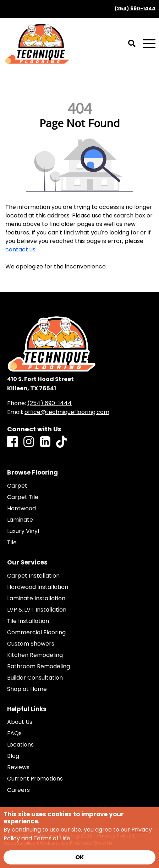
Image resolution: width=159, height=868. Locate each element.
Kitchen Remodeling (35, 655)
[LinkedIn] (45, 442)
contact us (20, 249)
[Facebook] (12, 442)
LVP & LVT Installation (37, 610)
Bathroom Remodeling (39, 666)
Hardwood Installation (38, 587)
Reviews (18, 767)
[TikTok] (61, 442)
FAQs (14, 733)
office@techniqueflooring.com (67, 412)
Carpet (17, 486)
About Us (20, 722)
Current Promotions (35, 779)
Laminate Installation (36, 598)
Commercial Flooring (36, 632)
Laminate (20, 520)
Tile (12, 543)
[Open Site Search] (132, 44)
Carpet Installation (33, 576)
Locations (20, 745)
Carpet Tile (23, 497)
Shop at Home (27, 689)
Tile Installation (28, 621)
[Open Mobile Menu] (149, 44)
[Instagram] (29, 442)
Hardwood (21, 509)
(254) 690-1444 (135, 9)
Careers (18, 790)
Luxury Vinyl (23, 531)
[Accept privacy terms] (79, 857)
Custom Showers (31, 644)
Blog (13, 756)
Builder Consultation (35, 678)
